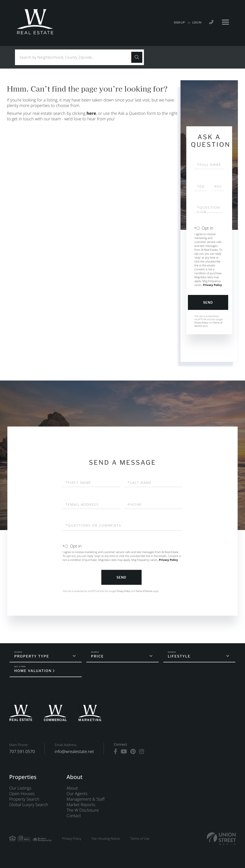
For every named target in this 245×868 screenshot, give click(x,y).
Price (97, 656)
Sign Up (179, 22)
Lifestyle (179, 656)
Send (208, 302)
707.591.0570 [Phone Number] (22, 752)
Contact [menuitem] (74, 816)
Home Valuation (33, 671)
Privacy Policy (212, 285)
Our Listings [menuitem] (20, 788)
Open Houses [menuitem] (22, 794)
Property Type (32, 656)
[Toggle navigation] (225, 22)
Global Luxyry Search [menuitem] (29, 805)
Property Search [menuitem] (24, 799)
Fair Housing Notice (106, 839)
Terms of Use (140, 839)
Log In (197, 22)
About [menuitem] (72, 788)
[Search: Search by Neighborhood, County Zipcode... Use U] (75, 57)
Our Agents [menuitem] (77, 794)
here (91, 113)
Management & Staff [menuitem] (86, 799)
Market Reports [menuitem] (81, 805)
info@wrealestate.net (74, 752)
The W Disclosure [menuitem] (83, 810)
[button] (137, 57)
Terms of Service (144, 591)
